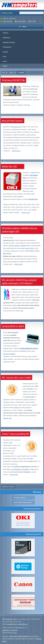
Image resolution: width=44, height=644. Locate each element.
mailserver (14, 630)
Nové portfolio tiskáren (12, 121)
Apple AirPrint (29, 248)
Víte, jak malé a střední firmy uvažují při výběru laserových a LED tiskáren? (19, 282)
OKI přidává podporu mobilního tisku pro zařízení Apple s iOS (20, 230)
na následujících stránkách (20, 469)
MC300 (11, 246)
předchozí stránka (8, 487)
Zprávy (5, 66)
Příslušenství (7, 47)
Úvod (4, 73)
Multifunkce (6, 38)
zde (29, 105)
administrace (6, 630)
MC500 (17, 246)
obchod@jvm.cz (23, 624)
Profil (4, 57)
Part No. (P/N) (20, 21)
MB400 (23, 246)
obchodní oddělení (9, 354)
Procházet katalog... (20, 498)
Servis (5, 61)
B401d (17, 408)
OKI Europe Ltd (16, 127)
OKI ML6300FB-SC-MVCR (13, 326)
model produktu (6, 21)
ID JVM (32, 21)
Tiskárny (5, 33)
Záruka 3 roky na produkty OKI (15, 434)
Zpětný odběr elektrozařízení (23, 502)
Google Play (33, 199)
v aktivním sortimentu (8, 19)
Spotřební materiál (9, 42)
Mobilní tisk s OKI (9, 167)
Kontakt (5, 52)
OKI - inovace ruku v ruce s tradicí (16, 378)
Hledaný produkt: (7, 13)
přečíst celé (16, 151)
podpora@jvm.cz (12, 624)
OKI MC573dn (33, 89)
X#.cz (15, 633)
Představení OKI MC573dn (13, 80)
